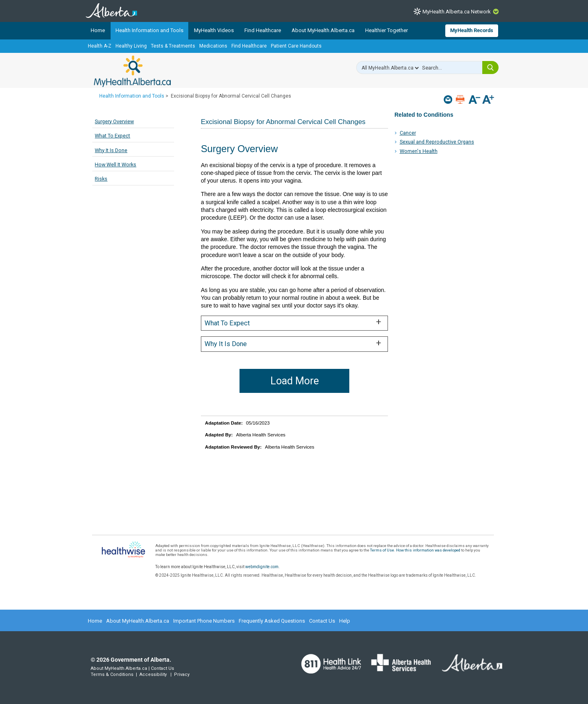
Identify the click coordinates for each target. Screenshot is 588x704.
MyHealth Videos (214, 30)
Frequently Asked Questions (272, 621)
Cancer (408, 133)
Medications (213, 46)
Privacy (182, 675)
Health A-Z (100, 46)
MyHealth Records (472, 30)
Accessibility (153, 675)
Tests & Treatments (173, 46)
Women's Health (419, 151)
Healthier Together (387, 30)
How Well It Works (115, 165)
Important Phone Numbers (204, 621)
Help (345, 621)
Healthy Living (131, 46)
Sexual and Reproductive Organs (437, 142)
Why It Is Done (111, 150)
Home (98, 30)
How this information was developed (428, 550)
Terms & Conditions (112, 675)
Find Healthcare (263, 30)
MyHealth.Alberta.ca (132, 71)
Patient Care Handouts (296, 46)
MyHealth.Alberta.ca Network (457, 12)
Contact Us (322, 621)
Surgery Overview (114, 121)
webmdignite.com (262, 567)
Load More (295, 381)
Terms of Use (382, 550)
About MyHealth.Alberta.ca (323, 30)
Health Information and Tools (149, 30)
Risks (101, 179)
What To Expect (112, 136)
